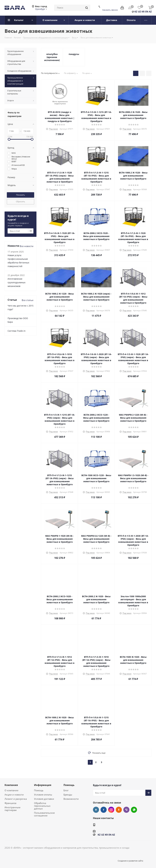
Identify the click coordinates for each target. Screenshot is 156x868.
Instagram (111, 810)
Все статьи (28, 300)
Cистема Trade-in (17, 331)
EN (147, 12)
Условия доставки (44, 799)
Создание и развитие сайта (130, 861)
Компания (11, 785)
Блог (66, 790)
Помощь (39, 790)
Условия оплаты (43, 795)
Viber (126, 810)
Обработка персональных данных (42, 806)
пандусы (74, 54)
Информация (43, 785)
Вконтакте (96, 810)
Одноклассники (119, 810)
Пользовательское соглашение (44, 814)
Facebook (104, 810)
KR (143, 12)
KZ (136, 12)
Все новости (27, 246)
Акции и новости (14, 795)
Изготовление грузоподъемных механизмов (16, 282)
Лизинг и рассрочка (16, 799)
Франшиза (10, 803)
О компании (11, 790)
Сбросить (21, 201)
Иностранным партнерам (12, 809)
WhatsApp (134, 810)
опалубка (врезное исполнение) (52, 57)
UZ (139, 12)
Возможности (71, 799)
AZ (150, 12)
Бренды (68, 795)
